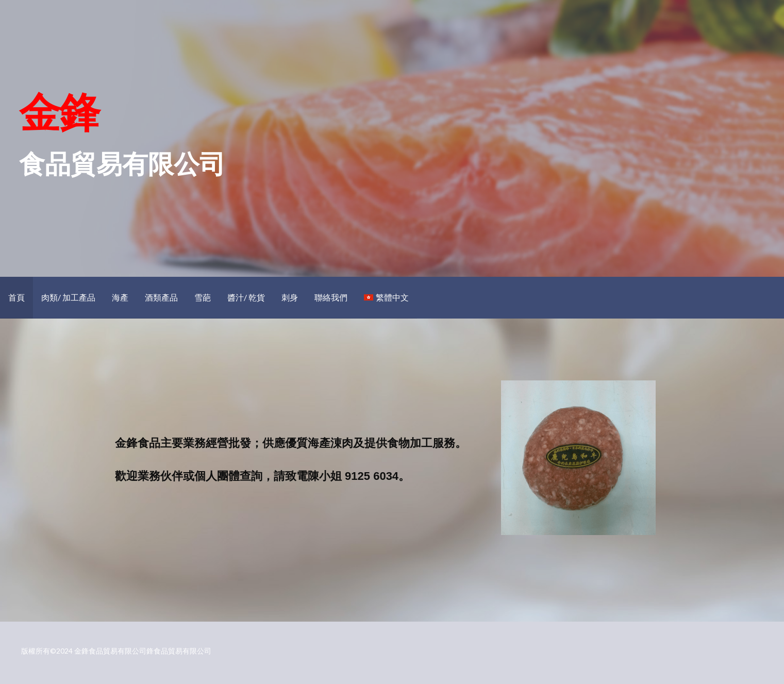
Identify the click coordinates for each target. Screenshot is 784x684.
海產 (120, 297)
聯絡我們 (331, 297)
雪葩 (203, 297)
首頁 (16, 297)
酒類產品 (161, 297)
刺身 (290, 297)
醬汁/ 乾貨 (246, 297)
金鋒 (59, 111)
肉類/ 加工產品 (68, 297)
